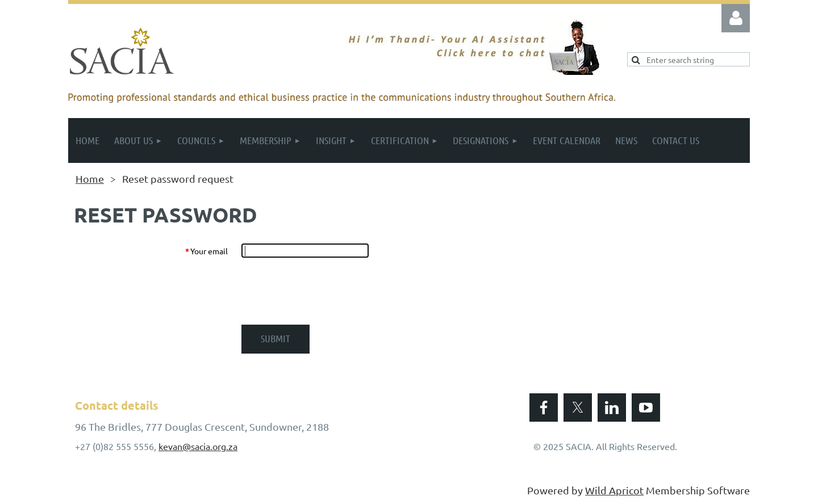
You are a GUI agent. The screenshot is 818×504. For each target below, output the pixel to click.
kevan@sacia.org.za (198, 446)
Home (90, 178)
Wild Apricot (614, 490)
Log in (736, 18)
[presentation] (328, 291)
